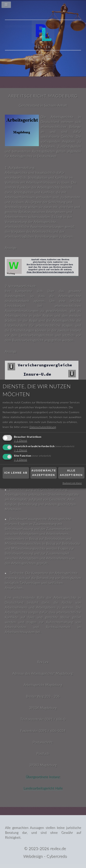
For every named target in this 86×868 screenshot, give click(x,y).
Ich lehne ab (16, 473)
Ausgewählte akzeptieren (44, 473)
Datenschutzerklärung (43, 427)
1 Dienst (21, 441)
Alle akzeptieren (71, 473)
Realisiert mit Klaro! (72, 483)
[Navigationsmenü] (43, 6)
